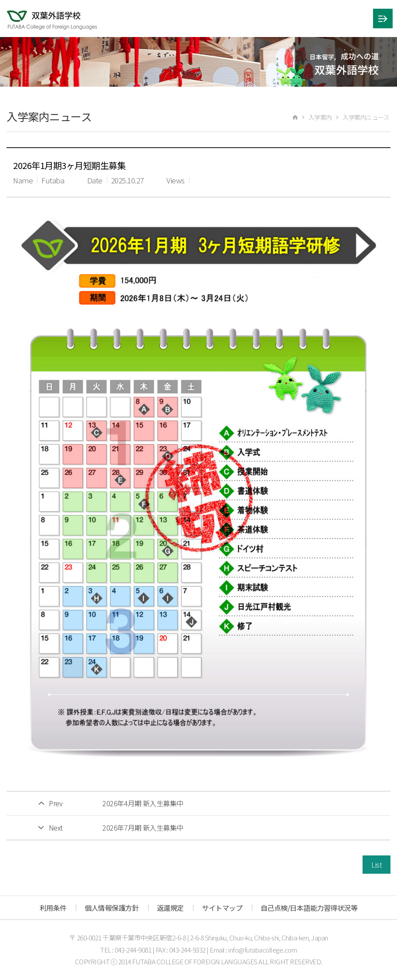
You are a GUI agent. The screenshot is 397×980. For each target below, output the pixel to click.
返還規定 (170, 908)
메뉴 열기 (383, 19)
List (377, 865)
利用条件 (53, 908)
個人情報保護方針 (112, 908)
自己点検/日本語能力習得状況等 (309, 908)
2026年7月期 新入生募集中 (143, 828)
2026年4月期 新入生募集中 (143, 803)
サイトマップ (222, 908)
